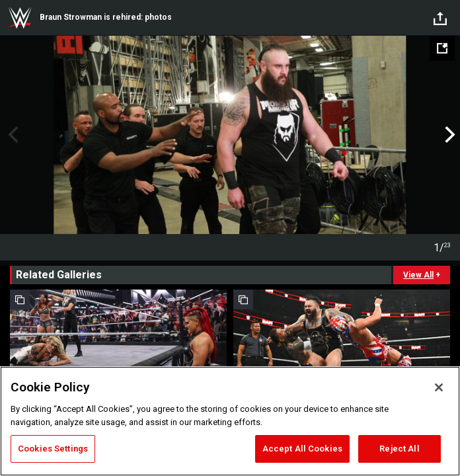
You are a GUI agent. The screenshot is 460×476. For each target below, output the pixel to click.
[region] (230, 421)
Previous (12, 135)
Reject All (399, 449)
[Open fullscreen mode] (442, 48)
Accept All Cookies (302, 449)
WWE (20, 18)
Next (448, 135)
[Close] (439, 387)
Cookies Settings (53, 449)
